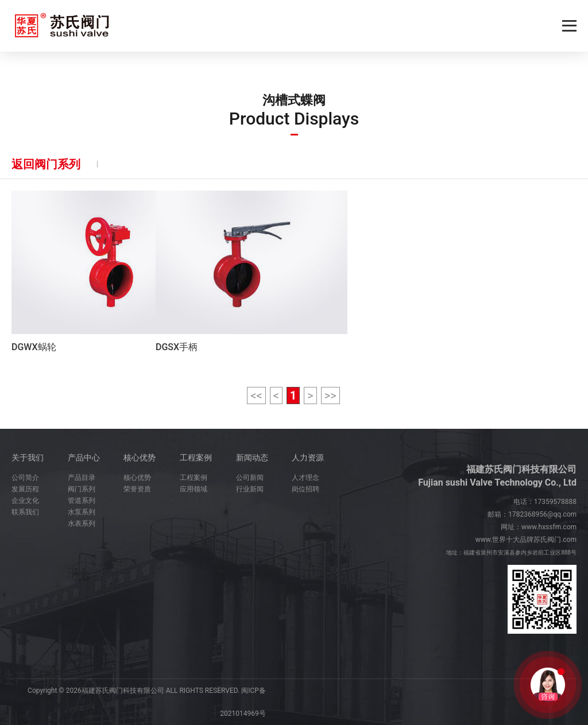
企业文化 (25, 501)
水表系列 (82, 524)
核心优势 (140, 458)
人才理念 (305, 478)
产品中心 (84, 458)
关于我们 (28, 458)
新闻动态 (252, 458)
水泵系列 (82, 512)
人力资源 (308, 458)
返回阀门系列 (46, 164)
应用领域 (194, 489)
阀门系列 (82, 489)
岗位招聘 (305, 489)
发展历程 (25, 489)
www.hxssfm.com (549, 527)
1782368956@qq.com (542, 514)
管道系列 (82, 501)
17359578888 (555, 502)
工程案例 (196, 458)
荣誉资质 (137, 489)
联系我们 (25, 512)
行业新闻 (250, 489)
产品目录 (82, 478)
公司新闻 (250, 478)
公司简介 (25, 478)
